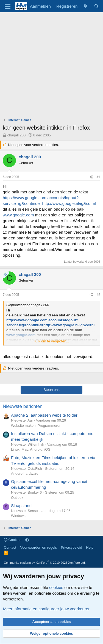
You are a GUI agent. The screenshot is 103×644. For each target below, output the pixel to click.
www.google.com (18, 215)
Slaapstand (21, 506)
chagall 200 (17, 135)
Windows (18, 516)
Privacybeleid (72, 547)
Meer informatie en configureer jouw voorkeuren (47, 609)
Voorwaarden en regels (38, 547)
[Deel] (91, 177)
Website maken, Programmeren (36, 426)
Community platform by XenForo (45, 563)
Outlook (17, 498)
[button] (27, 540)
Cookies (13, 540)
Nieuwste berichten (23, 406)
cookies (56, 587)
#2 (98, 295)
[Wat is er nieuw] (86, 6)
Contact (10, 547)
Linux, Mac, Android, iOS (31, 449)
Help (90, 547)
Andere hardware (25, 473)
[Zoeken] (97, 6)
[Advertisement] (51, 66)
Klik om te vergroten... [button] (52, 341)
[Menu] (8, 6)
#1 (98, 177)
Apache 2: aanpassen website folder (44, 415)
